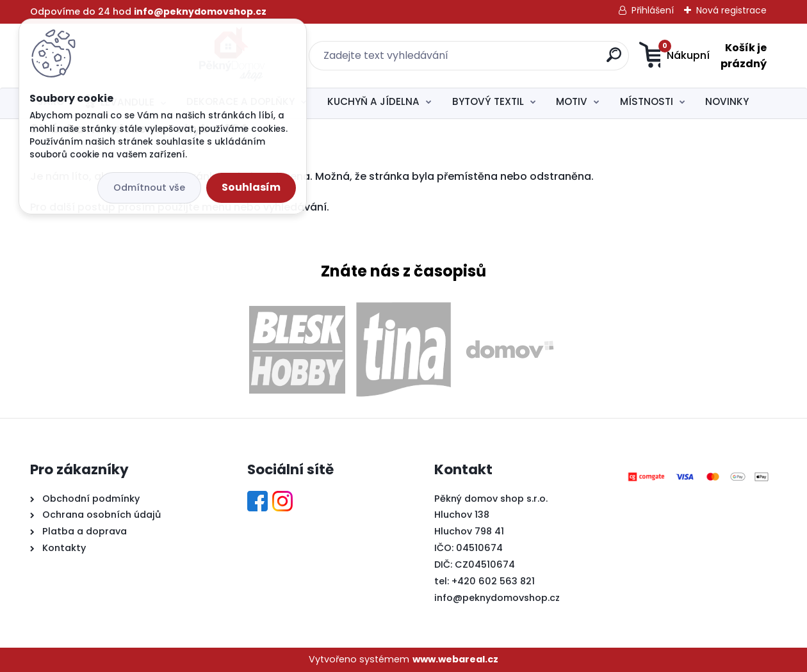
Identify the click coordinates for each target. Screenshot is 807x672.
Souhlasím (251, 187)
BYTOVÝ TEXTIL (488, 101)
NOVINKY (727, 101)
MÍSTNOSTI (647, 101)
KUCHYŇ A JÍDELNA (373, 101)
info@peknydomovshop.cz (497, 598)
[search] (530, 60)
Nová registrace (731, 10)
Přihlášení (653, 10)
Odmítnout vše (149, 188)
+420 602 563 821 (493, 581)
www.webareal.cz (455, 659)
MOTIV (572, 101)
